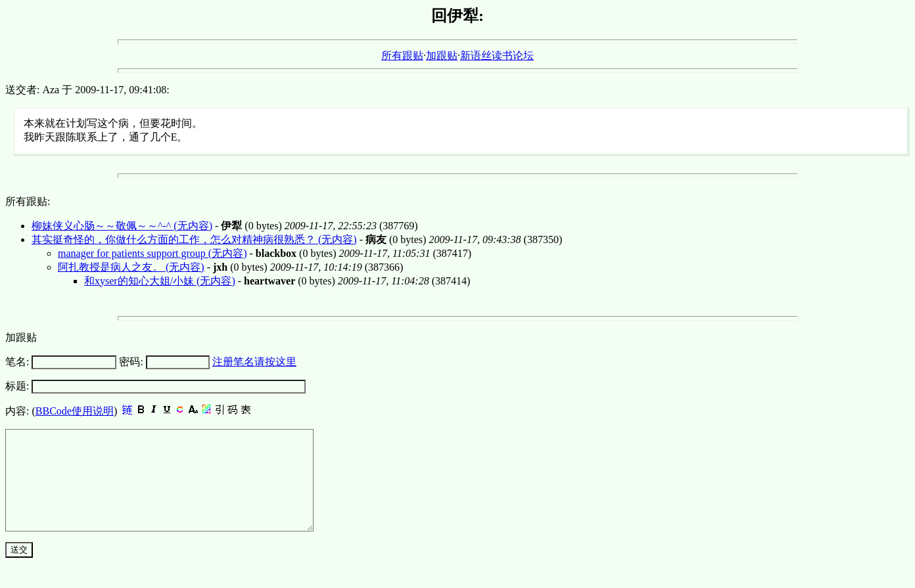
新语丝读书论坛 (497, 56)
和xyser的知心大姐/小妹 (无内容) (160, 281)
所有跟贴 (402, 56)
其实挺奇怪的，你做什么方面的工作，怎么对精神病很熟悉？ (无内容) (194, 239)
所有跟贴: (28, 201)
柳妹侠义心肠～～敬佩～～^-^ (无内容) (122, 226)
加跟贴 (442, 56)
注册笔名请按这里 (254, 362)
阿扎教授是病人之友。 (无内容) (131, 267)
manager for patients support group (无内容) (152, 253)
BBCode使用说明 (75, 411)
